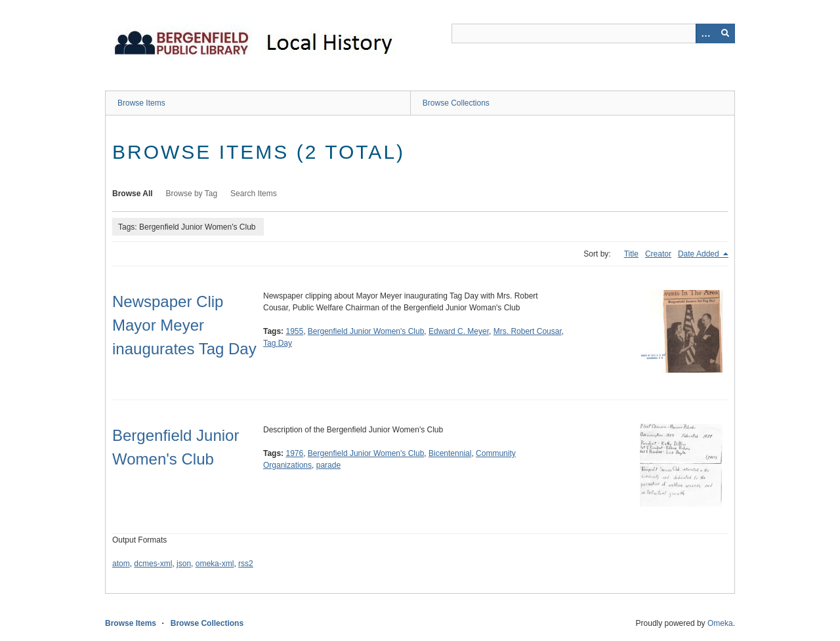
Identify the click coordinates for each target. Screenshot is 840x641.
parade (328, 465)
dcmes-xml (153, 564)
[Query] (593, 33)
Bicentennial (450, 453)
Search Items (254, 194)
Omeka (720, 623)
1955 (294, 331)
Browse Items (141, 103)
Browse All (133, 194)
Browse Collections (456, 103)
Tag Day (278, 343)
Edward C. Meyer (459, 331)
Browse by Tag (192, 194)
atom (121, 564)
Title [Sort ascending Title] (631, 254)
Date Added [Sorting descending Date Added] (700, 254)
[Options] (705, 33)
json (184, 564)
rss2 (246, 564)
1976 (294, 453)
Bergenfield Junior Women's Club (366, 331)
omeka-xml (215, 564)
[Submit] (725, 33)
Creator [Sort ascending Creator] (658, 254)
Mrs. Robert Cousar (528, 331)
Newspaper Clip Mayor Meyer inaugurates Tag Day (184, 325)
